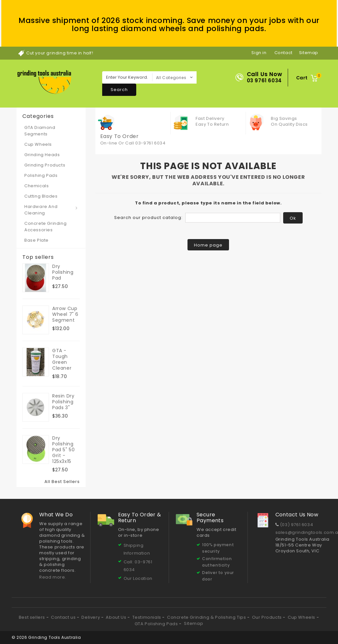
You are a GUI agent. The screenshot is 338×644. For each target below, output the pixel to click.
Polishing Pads (41, 175)
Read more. (53, 577)
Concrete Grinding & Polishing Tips (207, 617)
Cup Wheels (38, 144)
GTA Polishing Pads (157, 624)
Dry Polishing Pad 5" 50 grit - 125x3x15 (63, 450)
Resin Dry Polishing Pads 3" (63, 402)
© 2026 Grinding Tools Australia (46, 637)
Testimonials (147, 617)
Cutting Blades (41, 196)
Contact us (64, 617)
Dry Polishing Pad (63, 272)
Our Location (138, 578)
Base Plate (36, 240)
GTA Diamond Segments (40, 131)
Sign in (259, 53)
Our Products (268, 617)
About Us (116, 617)
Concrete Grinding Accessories (45, 227)
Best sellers (33, 617)
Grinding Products (45, 165)
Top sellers (38, 257)
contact (284, 53)
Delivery (91, 617)
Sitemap (193, 623)
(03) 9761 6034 (296, 525)
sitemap (309, 53)
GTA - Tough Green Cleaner (62, 359)
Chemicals (36, 186)
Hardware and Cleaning (41, 210)
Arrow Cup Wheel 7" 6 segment (65, 314)
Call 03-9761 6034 (145, 143)
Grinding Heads (42, 155)
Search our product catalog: (148, 218)
